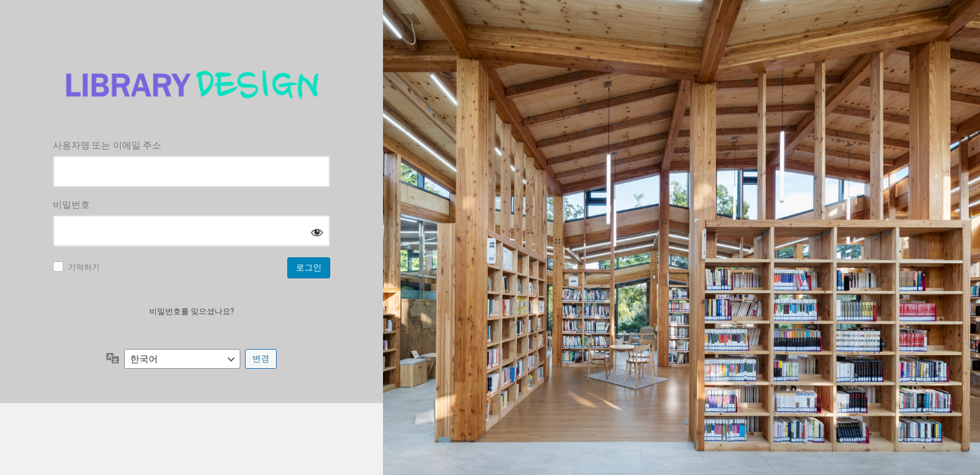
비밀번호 (71, 205)
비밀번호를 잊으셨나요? (192, 311)
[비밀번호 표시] (317, 232)
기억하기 (84, 267)
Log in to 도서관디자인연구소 (192, 85)
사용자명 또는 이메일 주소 (107, 145)
